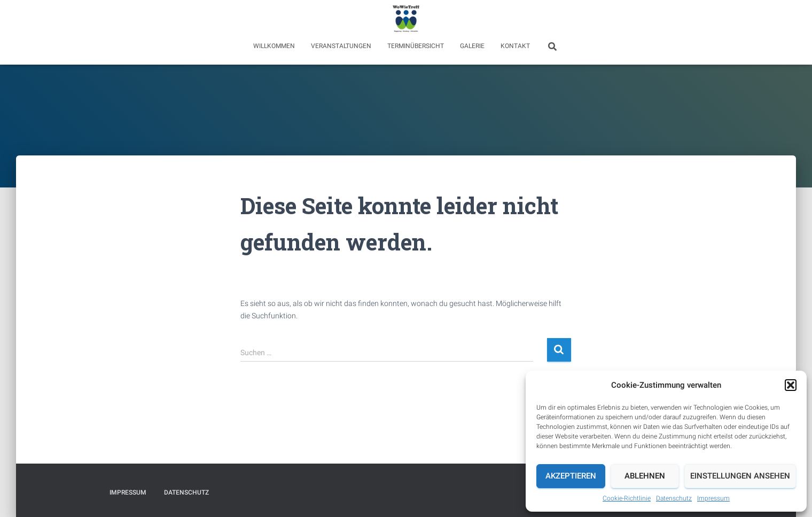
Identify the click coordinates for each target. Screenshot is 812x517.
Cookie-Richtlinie (627, 498)
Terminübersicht (416, 46)
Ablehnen (645, 476)
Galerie (472, 46)
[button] (791, 385)
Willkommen (274, 46)
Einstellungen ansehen (740, 476)
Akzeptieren (571, 476)
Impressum (713, 498)
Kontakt (515, 46)
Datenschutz (674, 498)
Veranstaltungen (341, 46)
